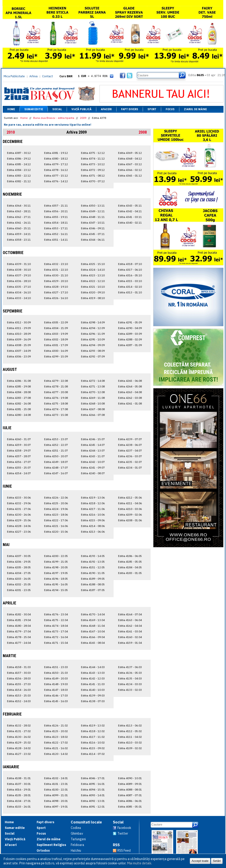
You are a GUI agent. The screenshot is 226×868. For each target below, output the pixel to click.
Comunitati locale (86, 822)
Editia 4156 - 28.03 (19, 678)
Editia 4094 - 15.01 (93, 789)
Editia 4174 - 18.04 (56, 626)
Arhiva (33, 76)
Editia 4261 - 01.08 (130, 403)
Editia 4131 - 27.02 (19, 731)
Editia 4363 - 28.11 (19, 211)
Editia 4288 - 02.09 (130, 339)
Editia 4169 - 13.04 (93, 620)
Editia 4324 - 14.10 (93, 270)
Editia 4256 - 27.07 (19, 462)
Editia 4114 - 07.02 (93, 754)
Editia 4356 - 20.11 (56, 211)
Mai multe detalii (139, 863)
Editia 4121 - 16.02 (56, 748)
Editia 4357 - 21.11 (56, 206)
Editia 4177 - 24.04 (19, 643)
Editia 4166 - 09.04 (93, 637)
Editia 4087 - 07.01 (130, 795)
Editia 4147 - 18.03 (56, 690)
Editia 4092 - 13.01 (93, 801)
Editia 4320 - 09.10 (93, 292)
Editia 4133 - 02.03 (130, 690)
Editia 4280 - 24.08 (19, 415)
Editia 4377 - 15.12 (56, 176)
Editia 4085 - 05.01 (130, 807)
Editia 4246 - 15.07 (93, 439)
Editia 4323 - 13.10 (93, 275)
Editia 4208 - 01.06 (130, 520)
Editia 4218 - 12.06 (93, 503)
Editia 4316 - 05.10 (130, 275)
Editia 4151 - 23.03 (56, 667)
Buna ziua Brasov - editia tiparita (54, 118)
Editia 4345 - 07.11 (93, 234)
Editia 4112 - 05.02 (130, 731)
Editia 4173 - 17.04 (56, 631)
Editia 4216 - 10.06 (93, 515)
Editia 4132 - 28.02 (19, 725)
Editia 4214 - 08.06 (93, 526)
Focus (170, 109)
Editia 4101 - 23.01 (56, 784)
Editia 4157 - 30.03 (19, 673)
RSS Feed (124, 851)
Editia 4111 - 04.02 (130, 737)
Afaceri (106, 109)
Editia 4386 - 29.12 (19, 158)
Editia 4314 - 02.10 (130, 287)
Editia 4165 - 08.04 (93, 643)
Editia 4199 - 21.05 (56, 562)
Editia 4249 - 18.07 (56, 462)
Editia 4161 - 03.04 (130, 631)
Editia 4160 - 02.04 (130, 637)
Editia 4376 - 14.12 (56, 181)
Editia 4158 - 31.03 (19, 667)
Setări (217, 861)
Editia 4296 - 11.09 (93, 334)
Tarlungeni (78, 839)
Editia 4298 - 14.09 (93, 322)
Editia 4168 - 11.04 (93, 626)
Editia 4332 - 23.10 (56, 264)
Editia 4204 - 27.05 (19, 573)
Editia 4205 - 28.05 (19, 567)
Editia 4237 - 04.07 (130, 450)
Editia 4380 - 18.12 (56, 158)
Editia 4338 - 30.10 (19, 270)
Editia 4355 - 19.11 (56, 217)
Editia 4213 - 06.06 (93, 532)
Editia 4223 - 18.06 (56, 515)
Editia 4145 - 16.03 (56, 701)
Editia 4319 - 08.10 (93, 298)
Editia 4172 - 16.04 (56, 637)
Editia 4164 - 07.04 (130, 614)
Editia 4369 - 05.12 (130, 153)
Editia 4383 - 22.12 (19, 176)
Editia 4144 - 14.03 (93, 667)
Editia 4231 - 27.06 (19, 509)
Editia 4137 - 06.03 (130, 667)
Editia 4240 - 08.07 (93, 473)
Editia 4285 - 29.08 (19, 386)
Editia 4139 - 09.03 (93, 695)
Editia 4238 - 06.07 (130, 445)
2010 (11, 132)
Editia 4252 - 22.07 (56, 445)
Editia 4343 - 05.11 (130, 206)
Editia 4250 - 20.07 (56, 456)
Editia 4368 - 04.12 (130, 158)
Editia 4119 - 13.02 (93, 725)
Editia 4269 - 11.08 (93, 398)
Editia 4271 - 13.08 (93, 386)
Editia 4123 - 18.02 (56, 737)
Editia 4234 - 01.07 (130, 468)
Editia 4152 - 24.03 (19, 701)
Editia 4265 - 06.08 (130, 381)
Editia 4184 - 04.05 (130, 567)
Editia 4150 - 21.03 (56, 673)
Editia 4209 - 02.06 (130, 515)
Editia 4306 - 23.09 (19, 356)
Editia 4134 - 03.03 (130, 684)
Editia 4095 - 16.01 (93, 784)
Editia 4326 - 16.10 (56, 298)
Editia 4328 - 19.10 (56, 287)
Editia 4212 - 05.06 (130, 498)
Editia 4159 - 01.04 (130, 643)
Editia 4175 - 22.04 (56, 620)
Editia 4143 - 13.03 (93, 673)
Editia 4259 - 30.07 (19, 445)
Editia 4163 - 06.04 (130, 620)
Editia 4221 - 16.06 (56, 526)
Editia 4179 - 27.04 (19, 631)
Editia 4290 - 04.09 (130, 328)
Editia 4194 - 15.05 (56, 590)
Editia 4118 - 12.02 (93, 731)
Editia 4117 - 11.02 (93, 737)
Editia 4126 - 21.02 (56, 725)
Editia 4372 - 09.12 (93, 170)
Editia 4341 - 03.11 (130, 217)
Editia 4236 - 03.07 (130, 456)
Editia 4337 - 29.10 (19, 275)
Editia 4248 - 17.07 (56, 468)
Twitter (123, 833)
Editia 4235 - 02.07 (130, 462)
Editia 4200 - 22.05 (56, 556)
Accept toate (200, 861)
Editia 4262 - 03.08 (130, 398)
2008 (143, 132)
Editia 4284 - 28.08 (19, 392)
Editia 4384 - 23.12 (19, 170)
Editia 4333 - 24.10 (19, 298)
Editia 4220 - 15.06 (56, 532)
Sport (152, 109)
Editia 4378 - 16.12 (56, 170)
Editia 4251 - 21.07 (56, 450)
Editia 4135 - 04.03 (130, 678)
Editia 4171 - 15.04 (56, 643)
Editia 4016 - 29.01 (19, 789)
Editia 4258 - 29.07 (19, 450)
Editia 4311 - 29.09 (19, 328)
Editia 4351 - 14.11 (56, 240)
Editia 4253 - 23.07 (56, 439)
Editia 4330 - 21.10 (56, 275)
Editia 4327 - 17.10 (56, 292)
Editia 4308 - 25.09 (19, 345)
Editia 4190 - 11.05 (93, 573)
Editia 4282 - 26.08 (19, 403)
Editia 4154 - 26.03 (19, 690)
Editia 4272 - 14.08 (93, 381)
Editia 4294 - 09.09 (93, 345)
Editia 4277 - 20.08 (56, 392)
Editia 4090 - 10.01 (130, 778)
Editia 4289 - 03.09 (130, 334)
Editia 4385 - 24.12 (19, 164)
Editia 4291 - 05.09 (130, 322)
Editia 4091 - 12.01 (93, 807)
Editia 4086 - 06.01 (130, 801)
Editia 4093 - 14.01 (93, 795)
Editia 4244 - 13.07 (93, 450)
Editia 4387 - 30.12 (19, 153)
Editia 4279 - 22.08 (56, 381)
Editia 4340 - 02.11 (130, 223)
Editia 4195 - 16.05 (56, 584)
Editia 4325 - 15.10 (93, 264)
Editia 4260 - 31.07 (19, 439)
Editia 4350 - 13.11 (93, 206)
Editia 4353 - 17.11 (56, 228)
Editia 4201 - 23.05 (19, 590)
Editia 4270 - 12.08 (93, 392)
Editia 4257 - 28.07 (19, 456)
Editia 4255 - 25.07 (19, 468)
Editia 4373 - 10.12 (93, 164)
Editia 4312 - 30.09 (19, 322)
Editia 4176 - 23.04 (56, 614)
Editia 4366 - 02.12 (130, 170)
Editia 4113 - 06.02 (130, 725)
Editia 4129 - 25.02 (19, 742)
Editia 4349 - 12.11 (93, 211)
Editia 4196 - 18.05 (56, 579)
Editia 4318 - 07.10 (130, 264)
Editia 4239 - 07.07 (130, 439)
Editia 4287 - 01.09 (130, 345)
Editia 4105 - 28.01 (19, 795)
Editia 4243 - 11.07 (93, 456)
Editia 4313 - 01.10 (130, 292)
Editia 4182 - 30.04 (19, 614)
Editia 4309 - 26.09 (19, 339)
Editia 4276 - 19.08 (56, 398)
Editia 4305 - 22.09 (56, 322)
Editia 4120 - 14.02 (56, 754)
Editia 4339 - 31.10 (19, 264)
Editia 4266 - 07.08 (93, 415)
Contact (47, 76)
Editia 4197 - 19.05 (56, 573)
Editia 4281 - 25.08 (19, 409)
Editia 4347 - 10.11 (93, 223)
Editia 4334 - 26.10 (19, 292)
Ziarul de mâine (195, 109)
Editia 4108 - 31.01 (19, 778)
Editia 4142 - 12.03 (93, 678)
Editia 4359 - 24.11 (19, 234)
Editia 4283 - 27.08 (19, 398)
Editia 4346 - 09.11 (93, 228)
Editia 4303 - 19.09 (56, 334)
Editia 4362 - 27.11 (19, 217)
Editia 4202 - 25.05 (19, 584)
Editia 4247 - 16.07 (56, 473)
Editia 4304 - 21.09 (56, 328)
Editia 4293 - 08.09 (93, 351)
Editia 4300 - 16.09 (56, 351)
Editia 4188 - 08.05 (93, 584)
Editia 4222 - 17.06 (56, 520)
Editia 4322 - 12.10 (93, 281)
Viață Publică (81, 109)
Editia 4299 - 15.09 (56, 356)
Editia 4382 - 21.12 (19, 181)
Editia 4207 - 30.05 (19, 556)
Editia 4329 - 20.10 (56, 281)
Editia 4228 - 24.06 (19, 526)
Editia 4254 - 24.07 (19, 473)
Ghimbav (77, 833)
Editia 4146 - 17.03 (56, 695)
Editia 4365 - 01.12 (130, 176)
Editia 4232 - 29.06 (19, 503)
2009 (83, 118)
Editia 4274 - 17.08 (56, 409)
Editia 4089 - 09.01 (130, 784)
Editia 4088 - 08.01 (130, 789)
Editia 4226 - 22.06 (56, 498)
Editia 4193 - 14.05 (93, 556)
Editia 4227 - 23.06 (19, 532)
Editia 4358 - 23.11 (19, 240)
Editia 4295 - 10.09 (93, 339)
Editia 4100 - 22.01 (56, 789)
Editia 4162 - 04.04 (130, 626)
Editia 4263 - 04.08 (130, 392)
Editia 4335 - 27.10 (19, 287)
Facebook (124, 828)
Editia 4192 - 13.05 (93, 562)
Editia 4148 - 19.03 (56, 684)
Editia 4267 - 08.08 (93, 409)
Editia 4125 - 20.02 (56, 731)
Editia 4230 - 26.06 (19, 515)
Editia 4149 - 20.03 (56, 678)
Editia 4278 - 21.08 (56, 386)
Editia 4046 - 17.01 (93, 778)
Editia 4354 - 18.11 (56, 223)
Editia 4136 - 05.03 (130, 673)
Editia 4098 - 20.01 (56, 801)
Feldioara (77, 845)
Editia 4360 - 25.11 (19, 228)
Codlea (76, 828)
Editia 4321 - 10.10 (93, 287)
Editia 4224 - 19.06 (56, 509)
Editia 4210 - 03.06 (130, 509)
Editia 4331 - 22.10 (56, 270)
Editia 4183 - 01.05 (130, 573)
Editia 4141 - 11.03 (93, 684)
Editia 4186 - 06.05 (130, 556)
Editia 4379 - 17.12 (56, 164)
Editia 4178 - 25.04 (19, 637)
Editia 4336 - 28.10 (19, 281)
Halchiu (76, 851)
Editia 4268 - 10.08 (93, 403)
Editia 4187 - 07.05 (93, 590)
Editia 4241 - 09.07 (93, 468)
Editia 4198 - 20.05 (56, 567)
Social (57, 109)
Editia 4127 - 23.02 (19, 754)
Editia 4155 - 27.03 (19, 684)
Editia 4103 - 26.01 (19, 807)
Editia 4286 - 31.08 (19, 381)
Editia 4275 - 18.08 (56, 403)
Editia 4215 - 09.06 (93, 520)
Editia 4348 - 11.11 (93, 217)
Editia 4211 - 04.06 (130, 503)
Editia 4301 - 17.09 (56, 345)
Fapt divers (130, 109)
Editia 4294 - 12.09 (93, 328)
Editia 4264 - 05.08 (130, 386)
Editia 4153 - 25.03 (19, 695)
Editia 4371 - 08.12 (93, 176)
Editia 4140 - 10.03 (93, 690)
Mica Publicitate (14, 76)
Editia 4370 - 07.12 (93, 181)
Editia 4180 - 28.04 (19, 626)
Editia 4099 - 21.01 (56, 795)
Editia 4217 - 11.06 (93, 509)
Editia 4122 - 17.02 (56, 742)
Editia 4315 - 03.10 (130, 281)
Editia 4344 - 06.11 (93, 240)
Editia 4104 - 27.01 (19, 801)
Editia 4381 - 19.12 (56, 153)
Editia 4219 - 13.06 (93, 498)
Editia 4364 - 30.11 (19, 206)
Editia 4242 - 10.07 (93, 462)
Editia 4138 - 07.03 (93, 701)
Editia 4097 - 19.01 (56, 807)
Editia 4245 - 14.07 (93, 445)
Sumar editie (34, 109)
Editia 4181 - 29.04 (19, 620)
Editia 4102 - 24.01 (56, 778)
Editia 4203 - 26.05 (19, 579)
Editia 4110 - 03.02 (130, 742)
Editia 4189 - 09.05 (93, 579)
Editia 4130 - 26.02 (19, 737)
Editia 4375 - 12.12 (93, 153)
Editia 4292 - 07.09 (93, 356)
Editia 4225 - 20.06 (56, 503)
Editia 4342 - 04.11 (130, 211)
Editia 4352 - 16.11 (56, 234)
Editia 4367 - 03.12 (130, 164)
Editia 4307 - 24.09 (19, 351)
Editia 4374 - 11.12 (93, 158)
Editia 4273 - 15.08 (56, 415)
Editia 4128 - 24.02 (19, 748)
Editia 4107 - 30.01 (19, 784)
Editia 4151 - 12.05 (93, 567)
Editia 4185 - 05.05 (130, 562)
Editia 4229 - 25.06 (19, 520)
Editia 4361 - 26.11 (19, 223)
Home (11, 109)
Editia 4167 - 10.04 (93, 631)
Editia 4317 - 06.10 (130, 270)
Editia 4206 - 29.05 (19, 562)
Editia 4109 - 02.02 (130, 748)
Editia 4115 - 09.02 (93, 748)
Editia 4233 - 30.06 (19, 498)
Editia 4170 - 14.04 (93, 614)
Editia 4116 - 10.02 (93, 742)
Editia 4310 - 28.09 (19, 334)
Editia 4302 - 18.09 (56, 339)
